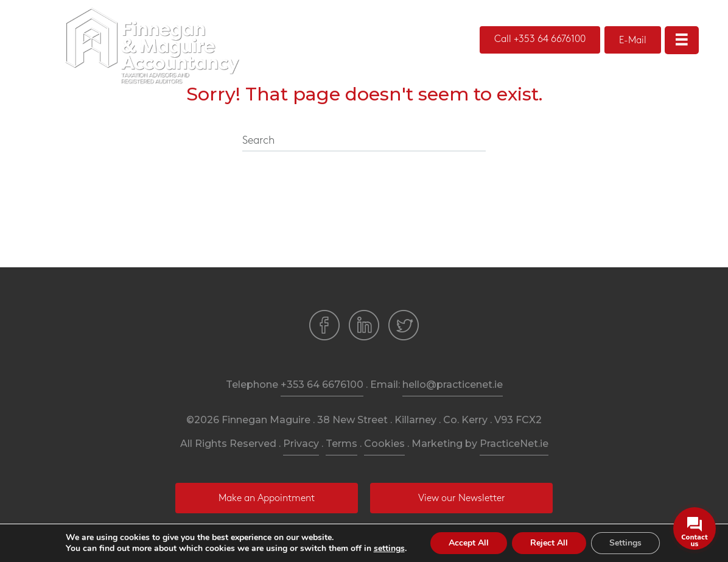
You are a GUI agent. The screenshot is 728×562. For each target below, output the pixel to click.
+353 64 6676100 (322, 385)
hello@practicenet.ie (453, 385)
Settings (625, 543)
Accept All (469, 543)
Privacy (301, 444)
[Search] (364, 141)
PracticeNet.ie (514, 444)
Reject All (549, 543)
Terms (341, 444)
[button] (540, 40)
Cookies (384, 444)
